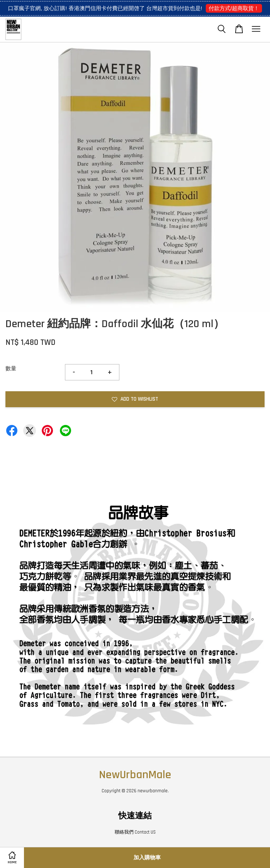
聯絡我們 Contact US (135, 832)
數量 (11, 369)
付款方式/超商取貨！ (234, 8)
